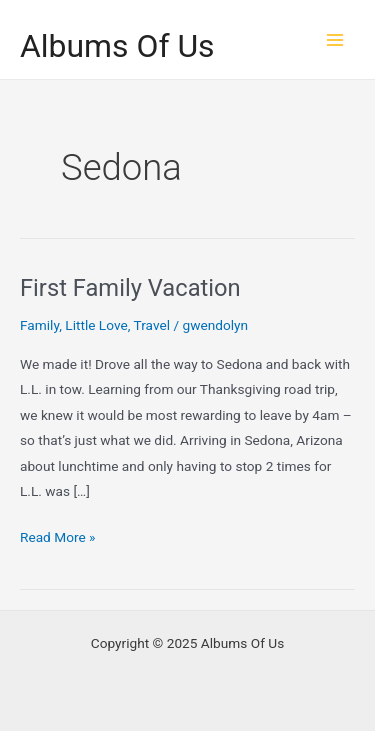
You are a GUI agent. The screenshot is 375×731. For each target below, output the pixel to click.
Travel (152, 325)
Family (39, 325)
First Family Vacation (130, 288)
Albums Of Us (117, 46)
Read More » (58, 537)
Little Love (96, 325)
